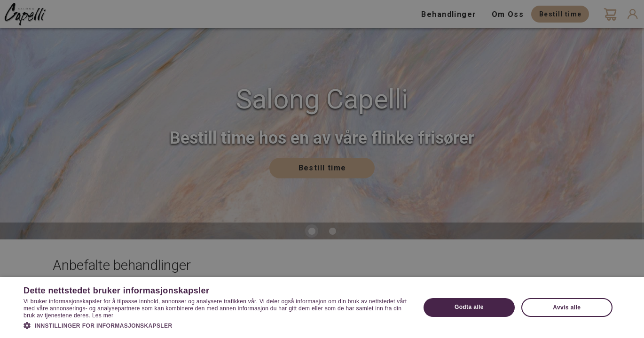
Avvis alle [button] (567, 307)
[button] (216, 325)
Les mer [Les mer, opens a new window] (103, 315)
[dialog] (322, 169)
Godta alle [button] (469, 307)
